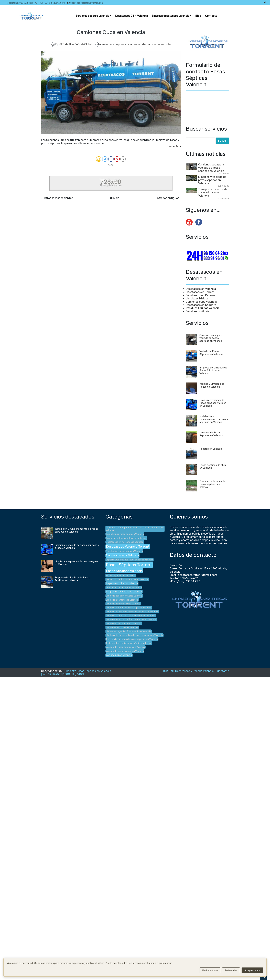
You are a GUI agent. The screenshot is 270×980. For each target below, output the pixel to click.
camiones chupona (113, 44)
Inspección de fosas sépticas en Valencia (127, 579)
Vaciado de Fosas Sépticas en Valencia (211, 353)
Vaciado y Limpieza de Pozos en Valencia (212, 385)
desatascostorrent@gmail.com (85, 3)
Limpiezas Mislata (197, 298)
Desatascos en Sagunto (201, 305)
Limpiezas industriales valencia (122, 627)
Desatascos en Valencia (201, 289)
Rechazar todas (210, 970)
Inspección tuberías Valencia (122, 584)
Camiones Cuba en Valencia (111, 32)
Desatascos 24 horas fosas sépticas (125, 542)
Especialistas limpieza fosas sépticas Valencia (129, 560)
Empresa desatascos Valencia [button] (171, 16)
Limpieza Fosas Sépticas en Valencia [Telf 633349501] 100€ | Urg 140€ (76, 673)
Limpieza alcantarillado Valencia (122, 600)
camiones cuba (162, 44)
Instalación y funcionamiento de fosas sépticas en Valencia (214, 419)
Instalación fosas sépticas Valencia (124, 588)
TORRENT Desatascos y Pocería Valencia (188, 671)
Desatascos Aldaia (198, 311)
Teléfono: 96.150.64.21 (20, 3)
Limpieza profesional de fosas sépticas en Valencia (132, 612)
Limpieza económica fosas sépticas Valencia (129, 608)
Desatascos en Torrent (200, 292)
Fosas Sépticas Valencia (124, 571)
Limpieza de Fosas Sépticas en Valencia (211, 434)
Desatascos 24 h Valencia (132, 16)
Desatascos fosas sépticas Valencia (124, 551)
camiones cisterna (138, 44)
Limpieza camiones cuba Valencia (123, 604)
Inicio (116, 198)
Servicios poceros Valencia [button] (92, 16)
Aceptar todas (252, 970)
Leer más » (174, 146)
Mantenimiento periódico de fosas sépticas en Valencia (134, 635)
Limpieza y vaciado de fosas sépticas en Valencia (131, 619)
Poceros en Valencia (211, 449)
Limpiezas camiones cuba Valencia (124, 623)
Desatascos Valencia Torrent (128, 547)
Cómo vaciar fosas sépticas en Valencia (126, 538)
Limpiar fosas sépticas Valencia (124, 592)
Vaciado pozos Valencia (119, 655)
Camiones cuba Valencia (201, 302)
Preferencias (231, 970)
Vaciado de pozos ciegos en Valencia (125, 651)
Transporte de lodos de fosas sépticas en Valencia (213, 192)
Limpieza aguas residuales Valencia (124, 596)
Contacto (211, 16)
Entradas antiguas (167, 198)
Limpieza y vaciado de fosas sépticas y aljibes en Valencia (213, 403)
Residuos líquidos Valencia (203, 308)
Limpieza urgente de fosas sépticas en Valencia (131, 616)
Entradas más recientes (58, 198)
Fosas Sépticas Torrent (129, 565)
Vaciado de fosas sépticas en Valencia (125, 647)
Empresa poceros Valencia (122, 555)
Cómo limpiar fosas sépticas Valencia (125, 534)
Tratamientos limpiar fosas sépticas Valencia (129, 643)
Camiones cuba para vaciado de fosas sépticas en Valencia (211, 168)
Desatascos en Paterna (201, 295)
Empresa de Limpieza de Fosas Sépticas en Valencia (213, 371)
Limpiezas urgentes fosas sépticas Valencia (128, 631)
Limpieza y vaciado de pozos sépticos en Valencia (212, 180)
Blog (198, 16)
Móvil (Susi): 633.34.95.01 (50, 3)
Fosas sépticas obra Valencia (121, 575)
